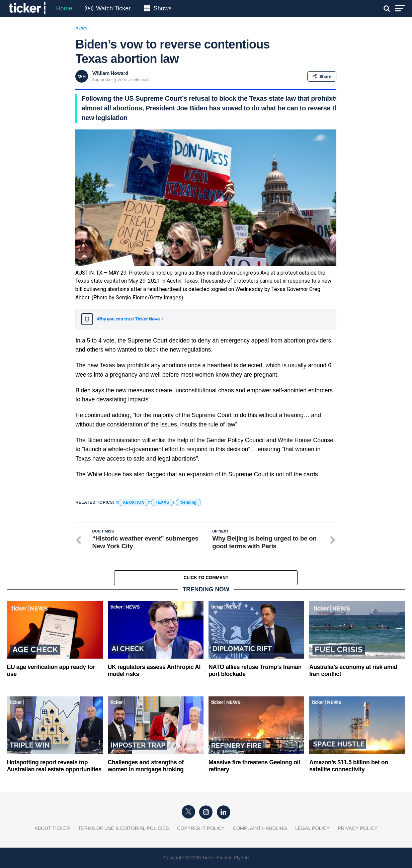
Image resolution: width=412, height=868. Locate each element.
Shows (163, 8)
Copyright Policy (201, 829)
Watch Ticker (113, 8)
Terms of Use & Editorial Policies (123, 829)
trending (188, 502)
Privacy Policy (358, 829)
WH (82, 76)
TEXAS (162, 502)
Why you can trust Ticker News (130, 319)
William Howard (110, 73)
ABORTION (134, 502)
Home (64, 8)
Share (322, 76)
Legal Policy (312, 829)
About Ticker (52, 829)
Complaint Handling (260, 829)
